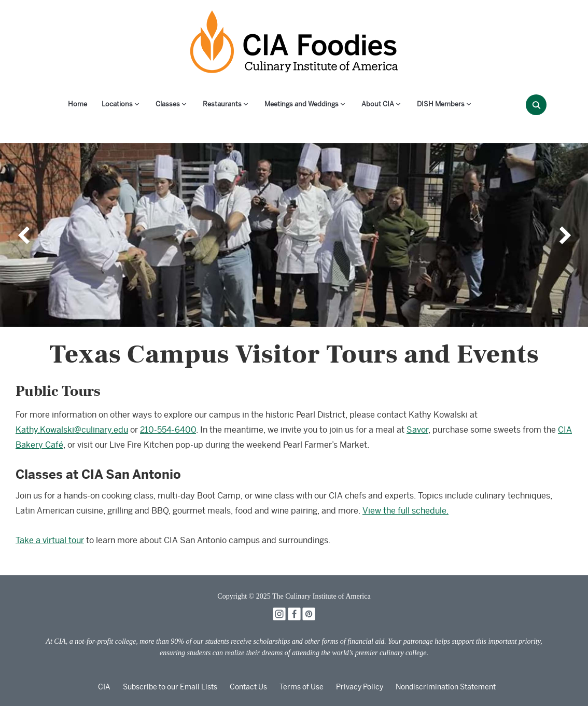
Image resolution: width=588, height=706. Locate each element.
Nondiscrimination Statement (446, 687)
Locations (117, 104)
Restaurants (222, 104)
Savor (417, 430)
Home (78, 104)
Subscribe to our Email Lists (170, 687)
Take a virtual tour (50, 540)
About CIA (378, 104)
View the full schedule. (405, 511)
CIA (104, 687)
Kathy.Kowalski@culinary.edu (72, 430)
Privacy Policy (360, 687)
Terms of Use (302, 687)
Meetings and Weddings (302, 104)
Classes (168, 104)
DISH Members (441, 104)
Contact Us (248, 687)
